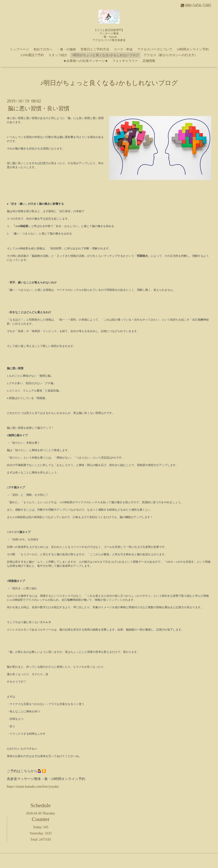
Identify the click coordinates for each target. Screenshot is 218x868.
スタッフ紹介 (58, 55)
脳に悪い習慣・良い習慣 (39, 109)
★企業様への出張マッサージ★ (86, 61)
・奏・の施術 (66, 49)
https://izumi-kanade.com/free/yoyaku (33, 786)
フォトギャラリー (125, 61)
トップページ (19, 49)
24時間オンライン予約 (193, 49)
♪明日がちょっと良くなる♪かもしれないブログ (105, 55)
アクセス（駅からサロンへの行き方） (171, 55)
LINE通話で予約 (32, 55)
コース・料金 (123, 49)
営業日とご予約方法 (95, 49)
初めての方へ (43, 49)
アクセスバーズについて (155, 49)
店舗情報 (149, 61)
